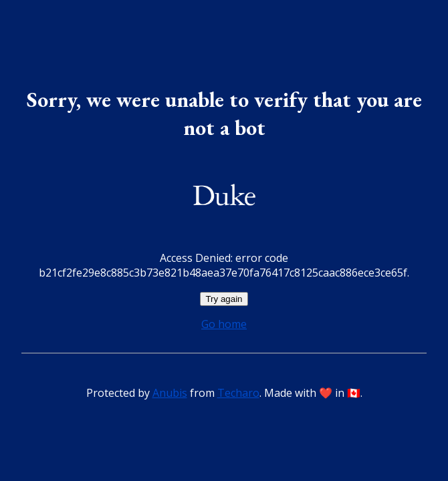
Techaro (238, 393)
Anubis (170, 393)
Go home (224, 324)
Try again (224, 299)
